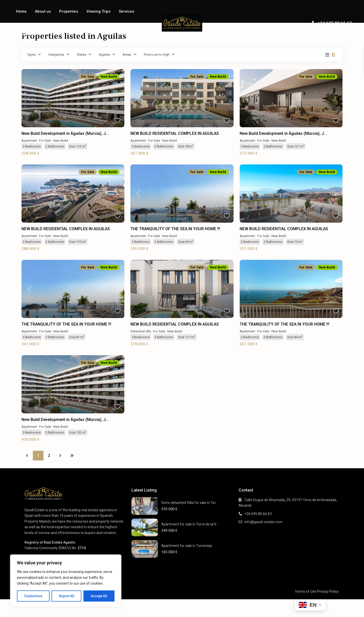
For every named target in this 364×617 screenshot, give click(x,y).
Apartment (29, 141)
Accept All (99, 596)
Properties (69, 11)
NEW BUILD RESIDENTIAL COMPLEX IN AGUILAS (175, 133)
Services (127, 11)
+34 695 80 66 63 (335, 23)
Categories (56, 55)
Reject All (67, 596)
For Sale (45, 141)
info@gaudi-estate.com (263, 522)
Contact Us (26, 34)
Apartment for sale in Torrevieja (187, 546)
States (82, 55)
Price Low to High (157, 55)
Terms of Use (305, 591)
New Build (61, 141)
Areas (127, 55)
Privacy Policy (328, 591)
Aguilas (104, 55)
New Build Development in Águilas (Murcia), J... (65, 133)
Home (21, 11)
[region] (66, 581)
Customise (33, 596)
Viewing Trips (98, 11)
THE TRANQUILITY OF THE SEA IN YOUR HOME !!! (175, 229)
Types (31, 55)
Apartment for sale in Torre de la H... (190, 524)
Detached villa (141, 331)
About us (43, 11)
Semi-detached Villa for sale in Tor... (190, 503)
